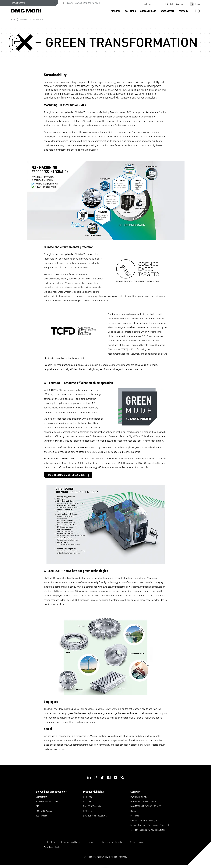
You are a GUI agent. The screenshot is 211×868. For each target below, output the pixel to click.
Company (183, 11)
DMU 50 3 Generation (93, 806)
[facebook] (109, 777)
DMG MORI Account (45, 811)
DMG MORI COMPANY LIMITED (144, 802)
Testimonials (41, 816)
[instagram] (96, 777)
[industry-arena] (122, 777)
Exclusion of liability (52, 847)
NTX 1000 (88, 797)
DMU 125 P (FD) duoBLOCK (95, 816)
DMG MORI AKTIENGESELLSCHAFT (146, 806)
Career (133, 811)
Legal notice (91, 842)
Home (13, 20)
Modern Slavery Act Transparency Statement (150, 825)
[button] (150, 4)
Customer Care (148, 11)
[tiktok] (102, 777)
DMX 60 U (88, 811)
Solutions (130, 11)
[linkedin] (89, 777)
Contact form (42, 797)
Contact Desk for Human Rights (144, 821)
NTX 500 (87, 802)
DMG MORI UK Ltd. (139, 797)
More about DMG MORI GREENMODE (67, 475)
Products (116, 11)
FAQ (38, 806)
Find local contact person (47, 802)
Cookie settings (137, 842)
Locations (135, 816)
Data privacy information (113, 842)
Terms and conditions (70, 842)
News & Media (167, 11)
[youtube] (115, 777)
